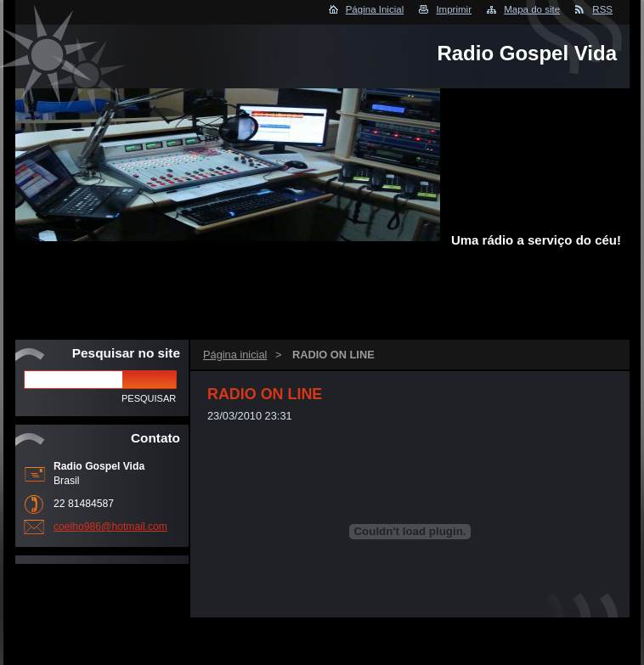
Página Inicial (375, 9)
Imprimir (454, 9)
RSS (602, 9)
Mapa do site (532, 9)
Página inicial (235, 355)
